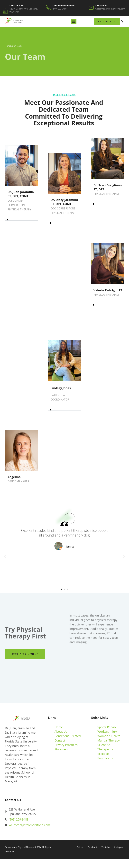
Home (8, 46)
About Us (61, 731)
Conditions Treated (68, 736)
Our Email (101, 6)
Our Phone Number (64, 6)
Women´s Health (109, 736)
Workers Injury (107, 731)
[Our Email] (91, 8)
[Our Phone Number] (48, 8)
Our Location (17, 6)
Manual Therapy (109, 740)
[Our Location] (5, 11)
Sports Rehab (107, 727)
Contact (60, 740)
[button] (74, 21)
